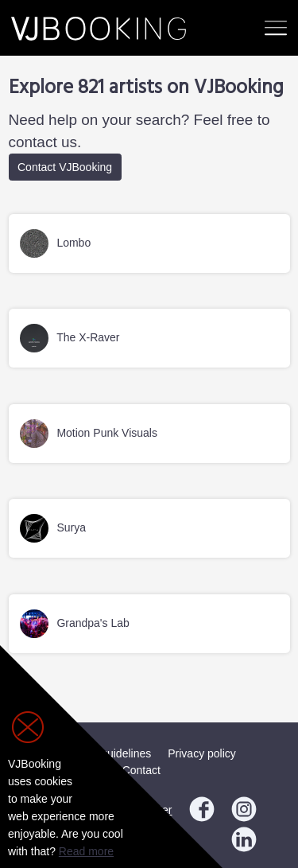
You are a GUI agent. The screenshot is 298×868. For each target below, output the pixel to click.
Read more (86, 851)
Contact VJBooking (65, 167)
